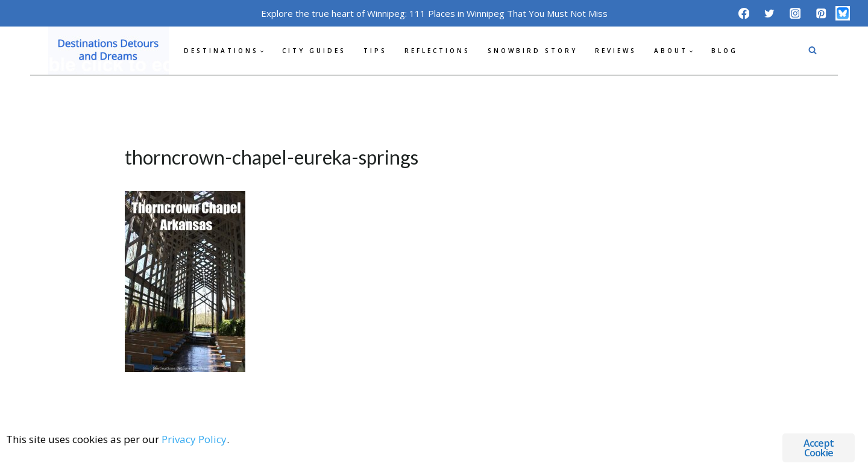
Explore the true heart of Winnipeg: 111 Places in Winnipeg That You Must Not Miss (434, 13)
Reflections (437, 51)
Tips (375, 51)
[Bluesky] (843, 13)
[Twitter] (769, 13)
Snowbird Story (533, 51)
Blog (725, 51)
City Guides (314, 51)
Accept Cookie (819, 448)
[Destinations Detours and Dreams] (108, 51)
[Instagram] (795, 13)
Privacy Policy (194, 439)
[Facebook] (744, 13)
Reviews (616, 51)
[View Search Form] (813, 51)
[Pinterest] (821, 13)
